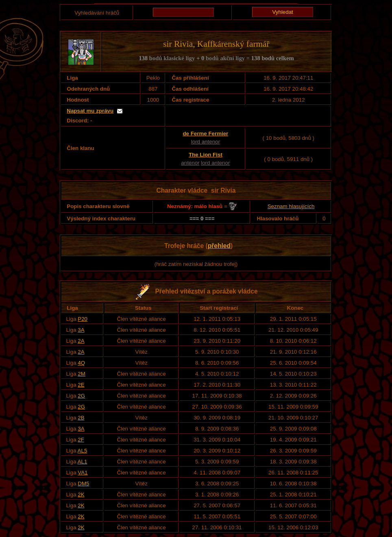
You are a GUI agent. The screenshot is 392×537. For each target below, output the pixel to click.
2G (81, 396)
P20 (83, 319)
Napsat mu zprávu (90, 111)
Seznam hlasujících (291, 206)
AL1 (83, 462)
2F (81, 440)
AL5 (83, 451)
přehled (219, 246)
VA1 (83, 473)
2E (81, 385)
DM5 (83, 484)
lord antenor (206, 142)
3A (81, 330)
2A (81, 341)
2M (82, 374)
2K (81, 495)
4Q (81, 363)
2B (81, 418)
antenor (190, 163)
